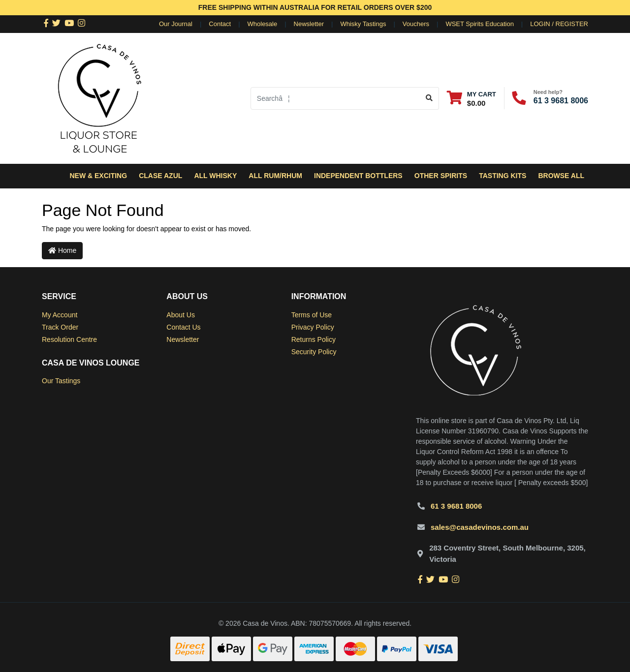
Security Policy (314, 352)
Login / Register (559, 24)
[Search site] (429, 98)
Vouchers (416, 24)
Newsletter (309, 24)
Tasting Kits (503, 176)
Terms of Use (312, 315)
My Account (60, 315)
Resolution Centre (69, 339)
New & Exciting (98, 176)
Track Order (60, 327)
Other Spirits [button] (441, 176)
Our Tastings (61, 381)
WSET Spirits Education (479, 24)
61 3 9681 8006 (561, 101)
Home (62, 250)
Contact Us (183, 327)
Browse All (561, 176)
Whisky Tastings (363, 24)
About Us (181, 315)
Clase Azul (160, 176)
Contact (220, 24)
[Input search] (335, 98)
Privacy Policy (313, 327)
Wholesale (263, 24)
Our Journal (176, 24)
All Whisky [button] (215, 176)
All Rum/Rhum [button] (275, 176)
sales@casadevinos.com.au (480, 527)
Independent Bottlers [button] (358, 176)
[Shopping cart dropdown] (472, 98)
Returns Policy (314, 339)
